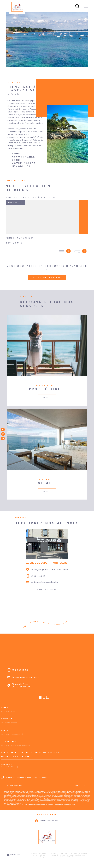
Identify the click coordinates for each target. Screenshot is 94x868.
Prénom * (7, 719)
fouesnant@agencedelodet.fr (26, 677)
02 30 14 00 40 (38, 576)
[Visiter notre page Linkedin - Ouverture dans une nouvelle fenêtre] (3, 438)
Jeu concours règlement (76, 855)
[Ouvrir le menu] (86, 6)
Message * (8, 764)
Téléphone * (9, 741)
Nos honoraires (57, 853)
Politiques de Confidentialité (35, 805)
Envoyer (79, 785)
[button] (40, 697)
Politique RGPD (65, 857)
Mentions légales (80, 853)
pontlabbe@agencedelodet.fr (44, 582)
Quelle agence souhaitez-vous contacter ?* (30, 753)
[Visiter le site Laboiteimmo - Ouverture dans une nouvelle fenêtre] (14, 855)
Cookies (75, 857)
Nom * (5, 707)
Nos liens (62, 855)
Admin (55, 855)
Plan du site (68, 853)
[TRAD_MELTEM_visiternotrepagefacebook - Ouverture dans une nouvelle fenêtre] (3, 430)
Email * (6, 730)
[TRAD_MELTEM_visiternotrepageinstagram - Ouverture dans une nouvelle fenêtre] (3, 434)
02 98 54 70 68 (20, 670)
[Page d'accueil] (17, 7)
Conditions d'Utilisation (55, 805)
